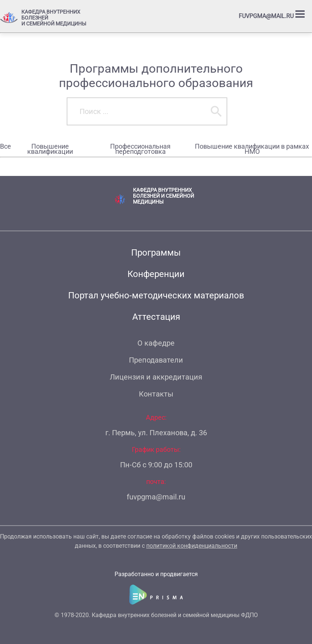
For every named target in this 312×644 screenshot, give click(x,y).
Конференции (156, 274)
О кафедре (156, 343)
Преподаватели (156, 360)
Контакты (156, 394)
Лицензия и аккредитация (156, 377)
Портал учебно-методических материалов (156, 295)
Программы (156, 253)
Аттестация (156, 317)
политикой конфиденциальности (192, 546)
